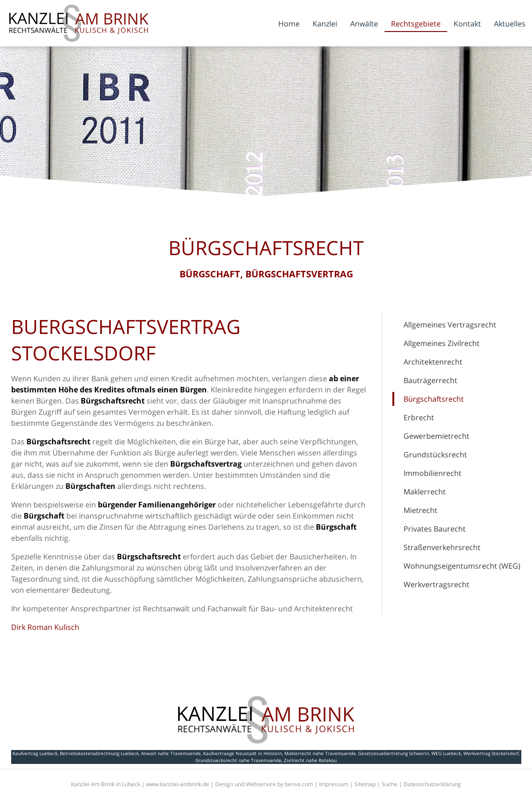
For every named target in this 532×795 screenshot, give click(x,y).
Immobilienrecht (433, 473)
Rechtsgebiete (416, 24)
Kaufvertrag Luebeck (35, 753)
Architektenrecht (433, 362)
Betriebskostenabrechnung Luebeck (99, 753)
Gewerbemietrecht (436, 436)
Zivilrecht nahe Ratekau (310, 760)
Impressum (334, 784)
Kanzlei (325, 24)
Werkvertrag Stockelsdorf (491, 753)
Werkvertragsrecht (436, 584)
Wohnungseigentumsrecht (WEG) (462, 566)
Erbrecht (419, 417)
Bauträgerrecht (430, 380)
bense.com (299, 784)
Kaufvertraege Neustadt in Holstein (243, 753)
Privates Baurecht (435, 529)
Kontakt (467, 24)
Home (289, 24)
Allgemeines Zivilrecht (442, 343)
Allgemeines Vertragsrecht (450, 325)
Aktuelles (510, 24)
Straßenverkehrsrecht (442, 547)
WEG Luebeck (446, 753)
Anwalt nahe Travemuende (171, 753)
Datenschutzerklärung (432, 784)
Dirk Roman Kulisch (45, 627)
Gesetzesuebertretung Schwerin (394, 753)
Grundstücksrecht (435, 455)
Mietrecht (420, 510)
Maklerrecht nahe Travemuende (320, 753)
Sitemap (365, 784)
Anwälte (364, 24)
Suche (390, 784)
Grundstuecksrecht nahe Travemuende (238, 760)
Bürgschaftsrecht (434, 399)
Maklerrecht (425, 492)
